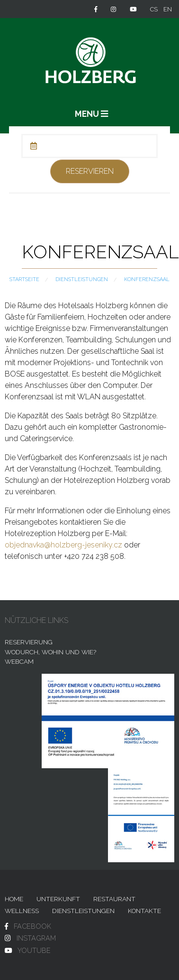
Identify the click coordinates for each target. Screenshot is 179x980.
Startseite (24, 279)
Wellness (22, 911)
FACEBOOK (32, 926)
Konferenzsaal (147, 279)
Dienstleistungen (82, 279)
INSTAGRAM (36, 938)
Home (14, 899)
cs (154, 9)
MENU (91, 114)
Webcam (19, 661)
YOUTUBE (34, 950)
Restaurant (114, 899)
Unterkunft (58, 899)
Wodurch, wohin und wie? (50, 652)
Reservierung (29, 642)
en (168, 9)
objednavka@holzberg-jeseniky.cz (63, 545)
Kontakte (144, 911)
